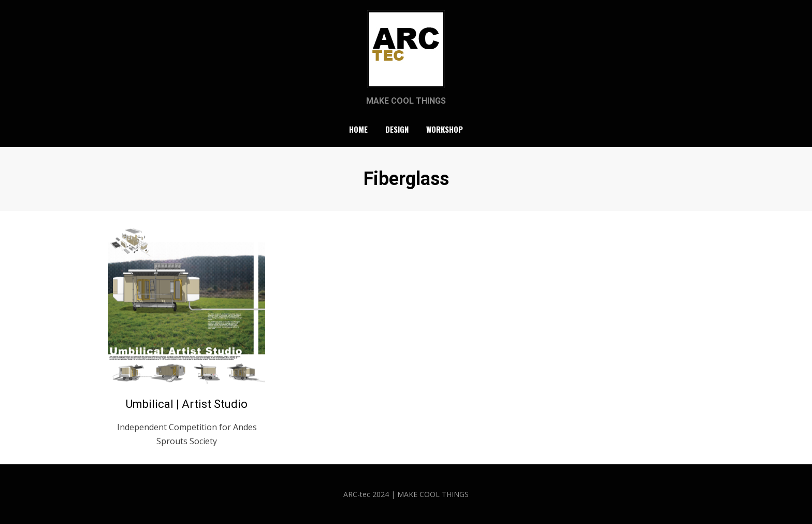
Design (397, 129)
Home (358, 129)
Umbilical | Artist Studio (187, 404)
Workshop (445, 129)
